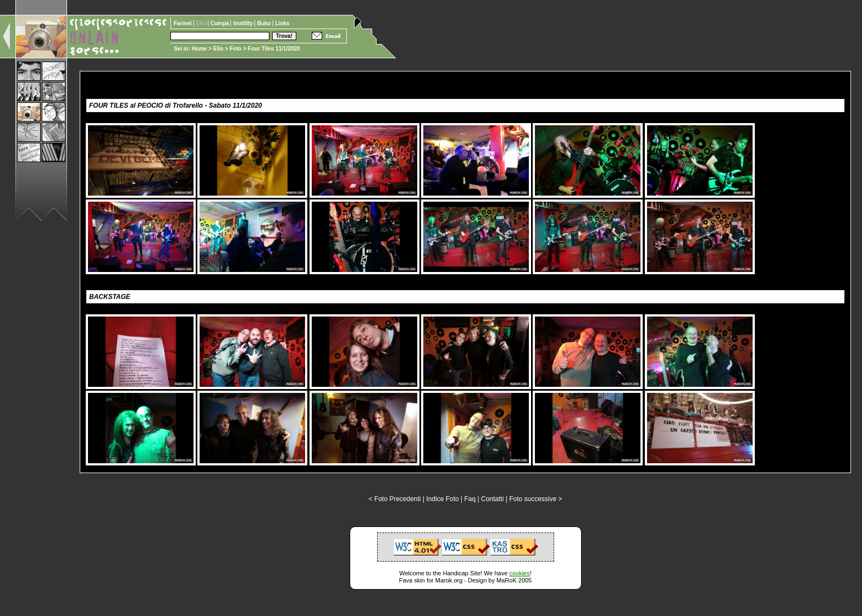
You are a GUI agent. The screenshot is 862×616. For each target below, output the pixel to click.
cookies (519, 573)
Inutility (244, 23)
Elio (218, 49)
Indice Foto (442, 499)
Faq (470, 499)
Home (200, 49)
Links (283, 23)
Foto (236, 49)
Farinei (184, 23)
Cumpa (221, 23)
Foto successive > (535, 499)
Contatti (492, 499)
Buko (265, 23)
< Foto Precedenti (394, 499)
